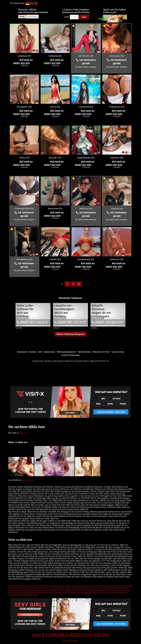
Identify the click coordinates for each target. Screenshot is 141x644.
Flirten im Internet (84, 592)
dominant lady (123, 588)
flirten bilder (27, 595)
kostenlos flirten (15, 595)
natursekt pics (14, 586)
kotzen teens (90, 588)
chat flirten (72, 592)
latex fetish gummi (115, 586)
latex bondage (39, 588)
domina (119, 590)
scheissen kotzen (102, 588)
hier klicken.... (28, 480)
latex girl (30, 588)
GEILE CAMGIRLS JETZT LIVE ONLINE (70, 635)
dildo (54, 590)
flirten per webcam (110, 592)
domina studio (44, 592)
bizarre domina (20, 592)
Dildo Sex (60, 590)
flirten (64, 592)
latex (36, 586)
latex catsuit (73, 586)
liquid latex (43, 586)
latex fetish (63, 586)
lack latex (103, 586)
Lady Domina (56, 592)
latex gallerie (83, 586)
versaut (35, 595)
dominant (113, 588)
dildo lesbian (94, 590)
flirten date (123, 592)
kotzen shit (70, 588)
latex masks (128, 586)
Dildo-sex (69, 590)
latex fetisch (53, 586)
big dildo (77, 590)
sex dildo (104, 590)
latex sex (12, 588)
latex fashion (94, 586)
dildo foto (23, 433)
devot (27, 590)
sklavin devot (46, 590)
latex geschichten (52, 588)
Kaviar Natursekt (27, 586)
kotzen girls (80, 588)
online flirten (97, 592)
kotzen (62, 588)
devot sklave (35, 590)
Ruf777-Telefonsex (70, 641)
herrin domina (32, 592)
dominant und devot (16, 590)
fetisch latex (21, 588)
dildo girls (112, 590)
